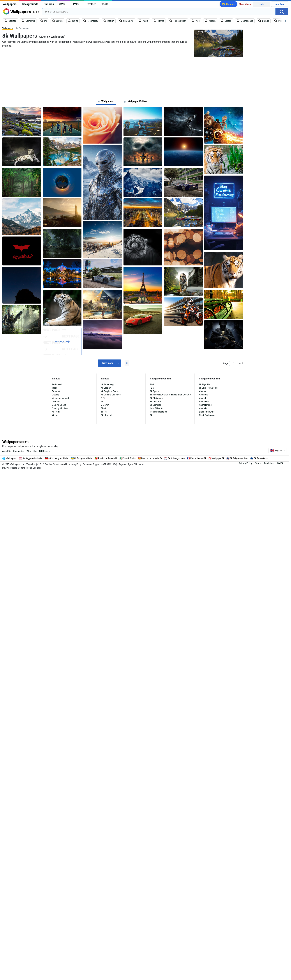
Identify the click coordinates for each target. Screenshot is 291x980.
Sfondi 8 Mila (129, 458)
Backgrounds (30, 4)
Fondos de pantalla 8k (152, 458)
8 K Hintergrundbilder (58, 458)
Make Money (245, 4)
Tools (105, 4)
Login (261, 4)
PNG (76, 4)
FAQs (28, 451)
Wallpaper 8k (218, 458)
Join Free (280, 4)
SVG (62, 4)
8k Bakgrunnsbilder (239, 458)
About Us (7, 451)
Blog (35, 451)
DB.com (45, 451)
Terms (258, 463)
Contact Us (18, 451)
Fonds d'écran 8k (198, 458)
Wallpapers (10, 4)
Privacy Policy (246, 463)
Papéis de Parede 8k (108, 458)
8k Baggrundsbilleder (33, 458)
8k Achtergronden (176, 458)
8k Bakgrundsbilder (83, 458)
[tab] (106, 101)
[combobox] (159, 12)
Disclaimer (269, 463)
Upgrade (230, 4)
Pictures (49, 4)
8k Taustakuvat (261, 458)
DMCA (280, 463)
